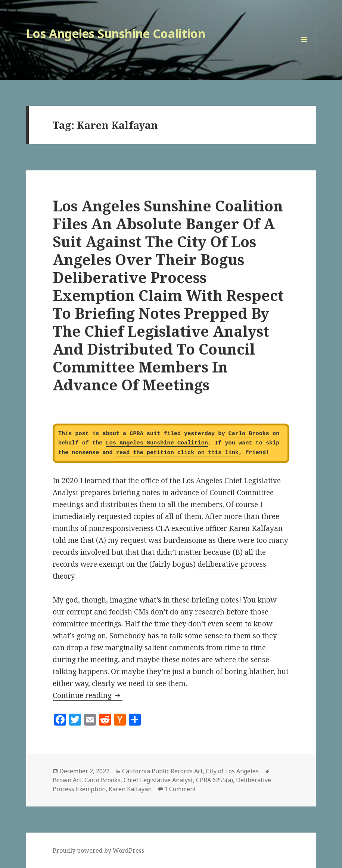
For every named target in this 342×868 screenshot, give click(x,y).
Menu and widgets (304, 51)
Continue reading (88, 695)
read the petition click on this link (177, 453)
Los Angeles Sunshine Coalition (116, 33)
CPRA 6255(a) (214, 780)
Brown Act (67, 780)
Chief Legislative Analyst (158, 780)
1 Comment (180, 789)
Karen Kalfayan (130, 789)
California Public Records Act (162, 771)
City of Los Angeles (232, 771)
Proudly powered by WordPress (98, 850)
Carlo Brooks (249, 434)
